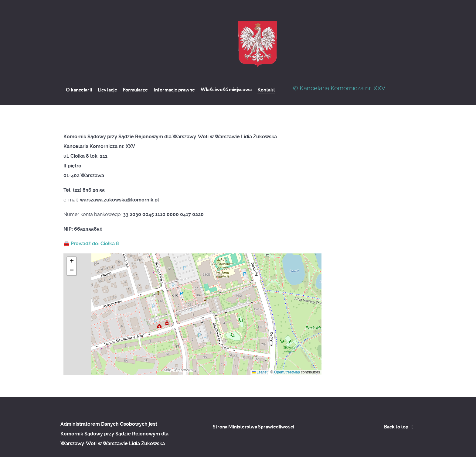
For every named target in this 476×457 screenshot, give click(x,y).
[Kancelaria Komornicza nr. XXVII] (258, 30)
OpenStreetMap (287, 359)
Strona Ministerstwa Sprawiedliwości (253, 413)
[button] (72, 248)
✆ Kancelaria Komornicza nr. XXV (339, 74)
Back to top (400, 413)
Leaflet (260, 359)
